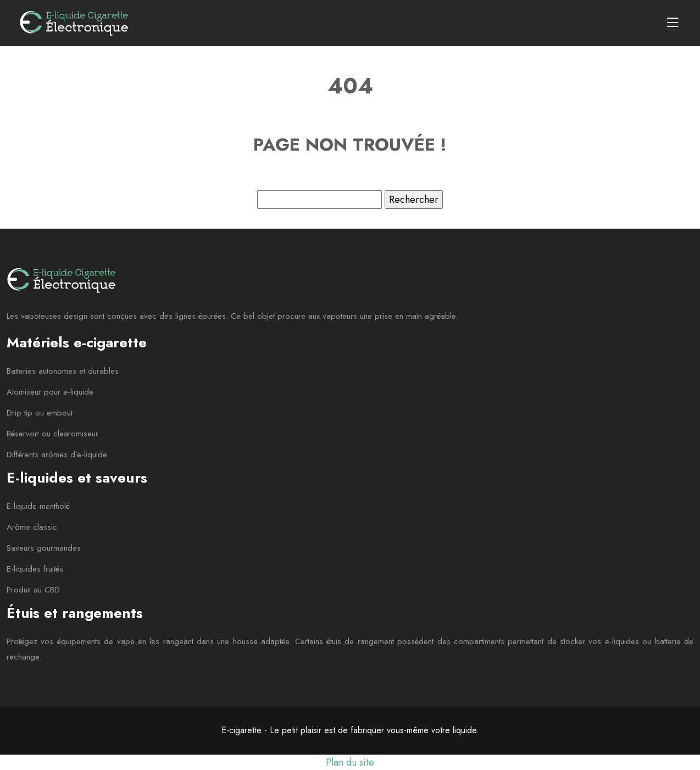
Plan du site (350, 762)
